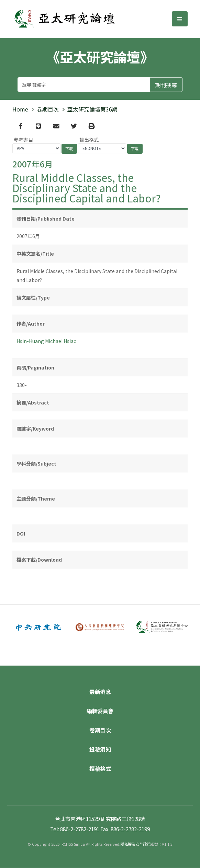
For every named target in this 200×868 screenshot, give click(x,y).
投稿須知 (100, 750)
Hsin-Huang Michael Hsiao (47, 341)
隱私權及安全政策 (135, 844)
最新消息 (100, 692)
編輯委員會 (100, 711)
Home (20, 109)
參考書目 (23, 140)
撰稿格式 (100, 769)
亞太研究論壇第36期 (92, 109)
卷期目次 (48, 109)
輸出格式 (89, 140)
